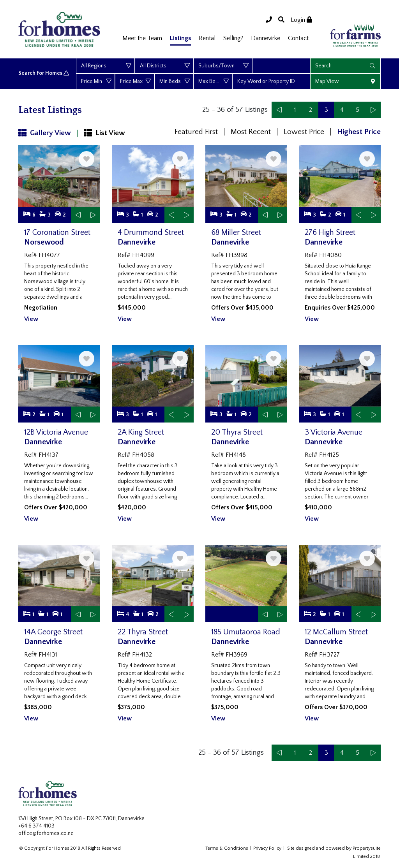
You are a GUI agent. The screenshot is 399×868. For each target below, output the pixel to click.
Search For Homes (44, 73)
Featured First (196, 132)
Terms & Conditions (227, 848)
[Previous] (279, 110)
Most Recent (251, 132)
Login (301, 20)
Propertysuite (367, 848)
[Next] (373, 110)
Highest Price (359, 132)
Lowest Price (304, 132)
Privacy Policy (267, 848)
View (31, 319)
